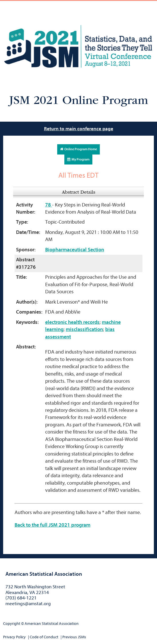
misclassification (84, 329)
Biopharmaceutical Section (75, 250)
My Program (78, 159)
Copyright (12, 624)
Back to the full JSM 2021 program (52, 525)
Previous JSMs (74, 637)
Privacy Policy (14, 637)
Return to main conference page (79, 129)
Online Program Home (78, 149)
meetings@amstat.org (28, 604)
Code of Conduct (44, 637)
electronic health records (72, 322)
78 (49, 205)
